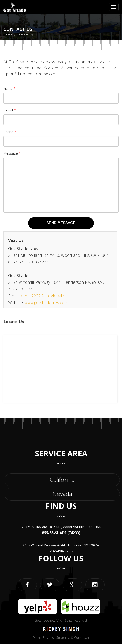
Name (9, 88)
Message (12, 153)
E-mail (9, 110)
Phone (10, 132)
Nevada (62, 494)
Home (8, 35)
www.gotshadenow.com (46, 302)
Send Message (61, 223)
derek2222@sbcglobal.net (45, 296)
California (62, 480)
